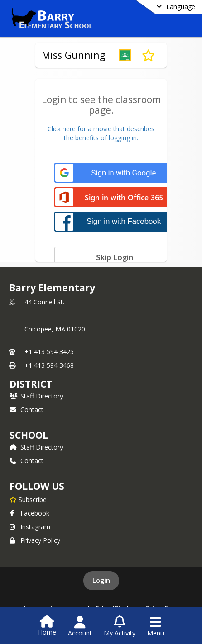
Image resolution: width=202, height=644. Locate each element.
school (29, 435)
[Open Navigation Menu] (156, 626)
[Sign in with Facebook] (114, 221)
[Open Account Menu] (80, 626)
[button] (125, 55)
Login (101, 580)
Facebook (29, 513)
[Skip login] (114, 257)
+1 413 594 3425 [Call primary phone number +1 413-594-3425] (49, 352)
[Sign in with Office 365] (114, 198)
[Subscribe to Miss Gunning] (148, 55)
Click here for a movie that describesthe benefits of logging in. (101, 133)
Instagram (30, 527)
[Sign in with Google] (114, 173)
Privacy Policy (35, 540)
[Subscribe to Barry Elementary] (28, 499)
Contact (26, 410)
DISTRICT (31, 384)
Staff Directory (36, 396)
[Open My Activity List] (120, 626)
